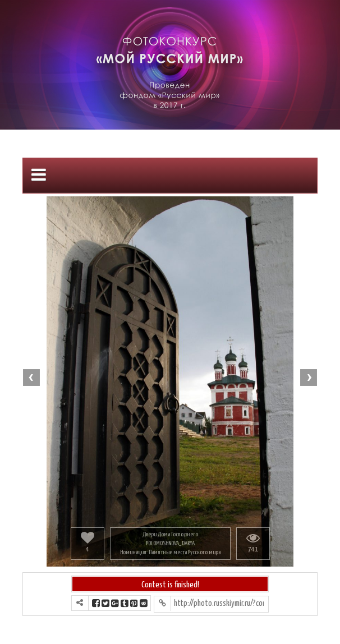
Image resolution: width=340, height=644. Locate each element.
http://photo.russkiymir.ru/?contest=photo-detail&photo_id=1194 (219, 603)
